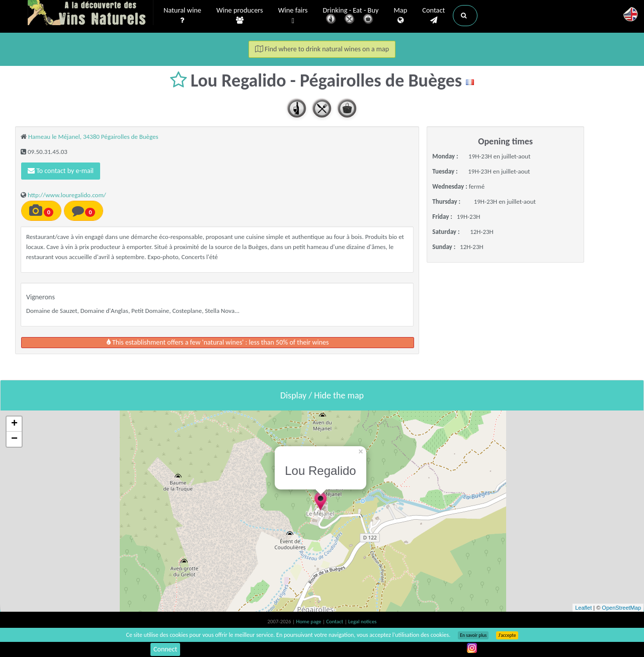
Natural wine (182, 16)
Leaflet (583, 608)
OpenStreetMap (621, 608)
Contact (433, 16)
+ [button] (14, 424)
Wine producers (240, 16)
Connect (165, 649)
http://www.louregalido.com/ (67, 195)
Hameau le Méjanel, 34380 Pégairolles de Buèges (93, 137)
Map (401, 16)
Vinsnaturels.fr (91, 14)
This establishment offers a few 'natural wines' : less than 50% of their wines (218, 342)
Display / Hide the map (322, 395)
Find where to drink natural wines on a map (322, 49)
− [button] (14, 439)
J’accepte (507, 635)
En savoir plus (473, 635)
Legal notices (362, 622)
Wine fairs (293, 16)
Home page (309, 622)
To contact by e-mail (61, 171)
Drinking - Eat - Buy (351, 16)
